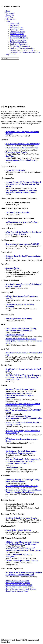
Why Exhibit (10, 54)
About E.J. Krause (17, 34)
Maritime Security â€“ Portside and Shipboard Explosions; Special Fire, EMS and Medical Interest (23, 184)
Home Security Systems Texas (17, 591)
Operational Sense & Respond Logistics (20, 389)
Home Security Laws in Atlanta (17, 581)
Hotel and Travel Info (18, 40)
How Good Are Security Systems (18, 583)
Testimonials (15, 23)
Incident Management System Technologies (22, 222)
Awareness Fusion (12, 268)
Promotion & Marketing (19, 38)
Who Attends (10, 19)
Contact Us (10, 15)
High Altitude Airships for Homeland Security (23, 144)
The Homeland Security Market (17, 212)
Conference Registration (19, 44)
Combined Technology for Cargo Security (21, 518)
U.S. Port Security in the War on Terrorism (22, 148)
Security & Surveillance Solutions (18, 530)
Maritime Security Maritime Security (24, 50)
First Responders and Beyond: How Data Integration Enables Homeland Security (21, 191)
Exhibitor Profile (16, 27)
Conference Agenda (17, 32)
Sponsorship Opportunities (20, 46)
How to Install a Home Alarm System (19, 587)
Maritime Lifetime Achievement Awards (25, 52)
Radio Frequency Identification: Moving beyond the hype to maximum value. (21, 329)
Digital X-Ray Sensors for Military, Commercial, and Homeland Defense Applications (19, 395)
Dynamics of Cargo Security (16, 152)
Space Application (17, 30)
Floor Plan (9, 17)
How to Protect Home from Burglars (19, 585)
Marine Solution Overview (15, 170)
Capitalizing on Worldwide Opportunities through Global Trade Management (21, 452)
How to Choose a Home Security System (21, 589)
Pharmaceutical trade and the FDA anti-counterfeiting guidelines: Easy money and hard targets (24, 341)
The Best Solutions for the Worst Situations (22, 561)
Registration (15, 25)
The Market (10, 13)
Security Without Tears (14, 468)
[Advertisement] (21, 81)
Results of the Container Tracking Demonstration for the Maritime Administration (24, 417)
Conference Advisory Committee (22, 48)
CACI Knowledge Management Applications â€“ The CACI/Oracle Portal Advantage (22, 543)
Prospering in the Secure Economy (19, 318)
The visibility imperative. (15, 335)
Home (8, 11)
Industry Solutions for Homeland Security (21, 160)
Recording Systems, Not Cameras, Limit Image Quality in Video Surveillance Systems (23, 491)
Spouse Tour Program (18, 36)
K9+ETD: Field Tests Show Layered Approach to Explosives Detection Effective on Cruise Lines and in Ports (23, 377)
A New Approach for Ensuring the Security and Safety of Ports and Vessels (23, 233)
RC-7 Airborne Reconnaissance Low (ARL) (22, 486)
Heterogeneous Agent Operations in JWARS (22, 244)
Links (8, 21)
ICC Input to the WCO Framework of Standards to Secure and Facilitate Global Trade (24, 574)
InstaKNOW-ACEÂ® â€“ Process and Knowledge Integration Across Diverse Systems (23, 549)
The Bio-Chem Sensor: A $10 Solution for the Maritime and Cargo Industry (23, 405)
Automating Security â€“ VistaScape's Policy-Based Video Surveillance (23, 481)
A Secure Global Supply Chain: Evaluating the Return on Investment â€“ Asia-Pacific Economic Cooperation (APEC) (23, 461)
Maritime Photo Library (19, 42)
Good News (10, 156)
